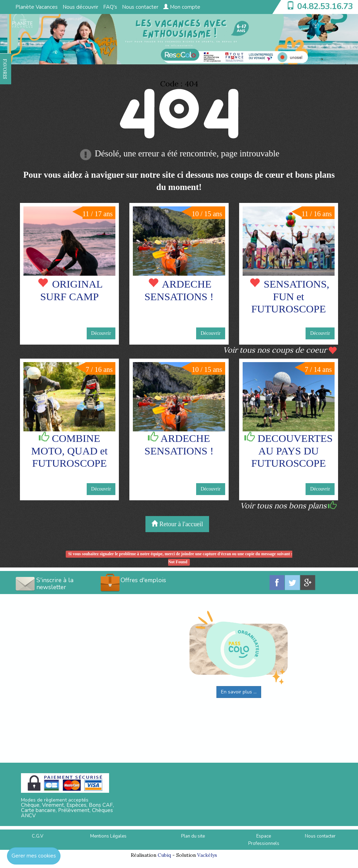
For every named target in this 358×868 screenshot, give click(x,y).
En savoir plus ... (239, 692)
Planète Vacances (37, 7)
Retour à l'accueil (177, 524)
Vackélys (207, 855)
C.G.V (38, 836)
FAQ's (110, 7)
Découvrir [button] (101, 333)
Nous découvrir (80, 7)
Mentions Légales (108, 836)
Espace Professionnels (264, 840)
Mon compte (182, 7)
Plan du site (193, 836)
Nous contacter (140, 7)
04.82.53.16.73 (325, 6)
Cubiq (164, 855)
